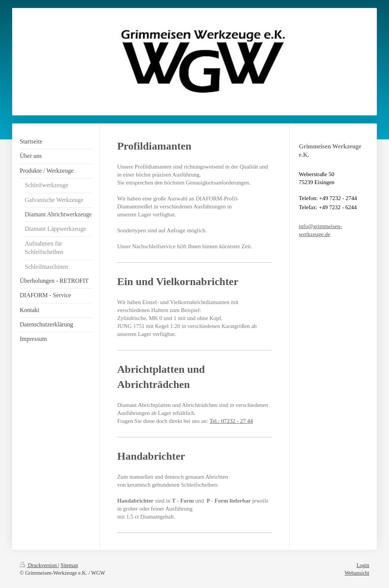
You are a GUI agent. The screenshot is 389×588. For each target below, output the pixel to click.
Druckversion (39, 565)
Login (363, 565)
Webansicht (357, 573)
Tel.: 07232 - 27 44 (231, 421)
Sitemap (70, 565)
